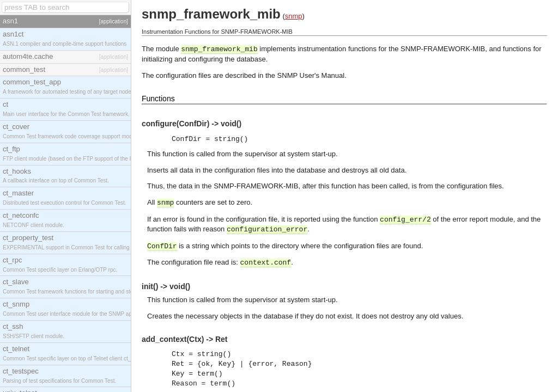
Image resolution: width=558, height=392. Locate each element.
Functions (158, 99)
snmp (294, 16)
